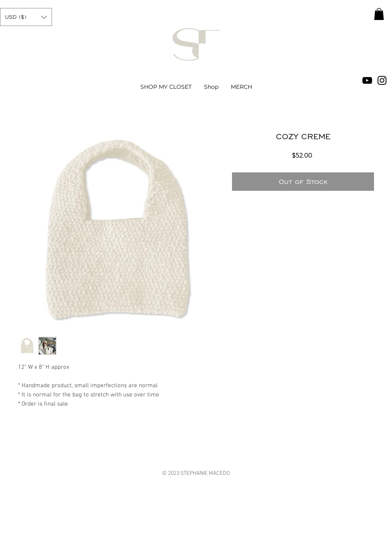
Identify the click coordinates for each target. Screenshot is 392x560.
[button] (26, 17)
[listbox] (26, 17)
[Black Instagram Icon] (382, 80)
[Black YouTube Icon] (367, 80)
